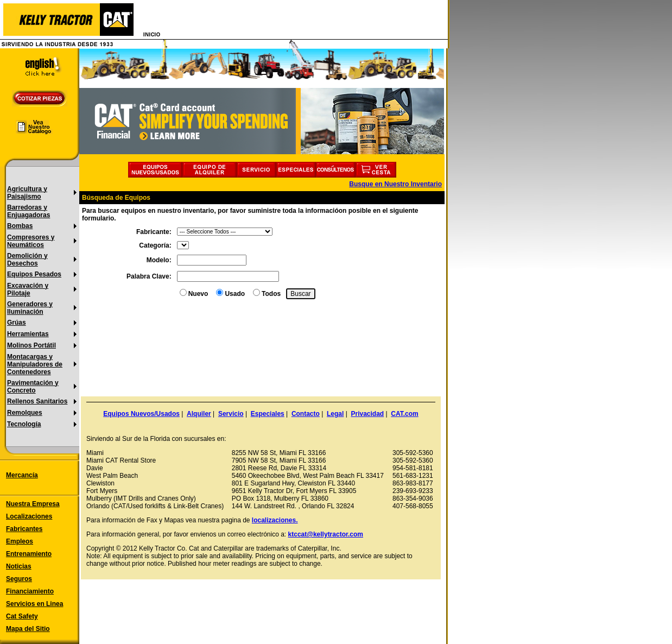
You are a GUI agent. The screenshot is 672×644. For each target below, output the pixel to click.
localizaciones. (275, 520)
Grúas (17, 323)
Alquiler (199, 414)
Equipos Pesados (34, 274)
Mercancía (22, 475)
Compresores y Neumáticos (31, 241)
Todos (271, 294)
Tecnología (24, 424)
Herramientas (28, 334)
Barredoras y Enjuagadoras (28, 211)
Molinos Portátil (31, 345)
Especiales (268, 414)
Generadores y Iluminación (30, 308)
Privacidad (367, 414)
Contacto (306, 414)
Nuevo (198, 294)
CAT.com (404, 414)
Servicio (231, 414)
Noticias (19, 566)
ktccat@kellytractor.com (326, 534)
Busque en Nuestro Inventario (395, 184)
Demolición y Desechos (27, 260)
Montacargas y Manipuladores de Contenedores (35, 364)
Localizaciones (29, 516)
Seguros (19, 579)
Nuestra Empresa (33, 504)
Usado (235, 294)
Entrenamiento (29, 554)
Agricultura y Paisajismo (27, 193)
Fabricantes (24, 529)
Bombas (20, 226)
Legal (335, 414)
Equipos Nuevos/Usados (141, 414)
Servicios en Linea (34, 604)
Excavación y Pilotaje (28, 289)
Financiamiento (30, 591)
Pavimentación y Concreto (33, 387)
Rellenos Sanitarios (37, 401)
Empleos (20, 541)
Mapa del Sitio (28, 629)
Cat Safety (22, 616)
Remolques (25, 413)
